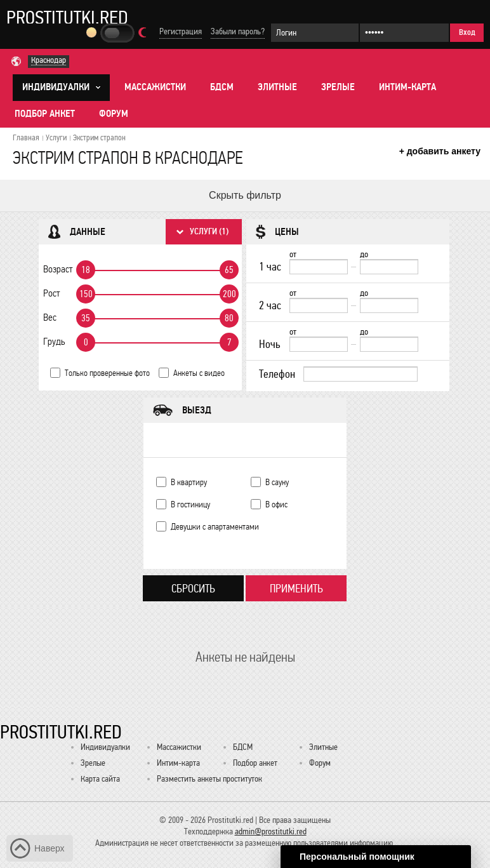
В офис (276, 504)
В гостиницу (190, 504)
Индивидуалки (105, 747)
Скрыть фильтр (245, 195)
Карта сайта (100, 779)
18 (86, 270)
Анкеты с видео (199, 373)
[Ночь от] (319, 344)
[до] (389, 267)
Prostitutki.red (67, 17)
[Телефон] (361, 374)
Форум (114, 114)
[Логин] (315, 33)
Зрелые (338, 87)
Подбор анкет (45, 114)
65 (229, 270)
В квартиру (189, 482)
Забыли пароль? (238, 31)
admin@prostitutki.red (271, 831)
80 (229, 318)
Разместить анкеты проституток (209, 779)
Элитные (277, 87)
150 (86, 294)
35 (86, 318)
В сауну (277, 482)
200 (229, 294)
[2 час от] (319, 305)
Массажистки (155, 87)
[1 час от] (319, 267)
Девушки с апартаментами (215, 527)
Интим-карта (407, 87)
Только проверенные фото (107, 373)
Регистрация (181, 31)
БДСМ (222, 87)
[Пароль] (404, 33)
